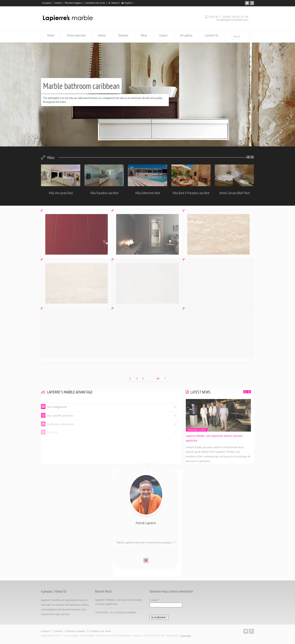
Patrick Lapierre (146, 520)
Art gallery (186, 36)
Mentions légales (73, 3)
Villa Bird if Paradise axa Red (191, 193)
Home (51, 36)
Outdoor (123, 36)
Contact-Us (212, 36)
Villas (144, 36)
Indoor (102, 36)
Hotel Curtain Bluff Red (234, 193)
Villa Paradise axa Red (104, 193)
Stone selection (76, 36)
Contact (58, 3)
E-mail (154, 600)
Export (164, 36)
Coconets (186, 635)
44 (158, 379)
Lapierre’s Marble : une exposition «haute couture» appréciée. (214, 438)
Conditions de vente (95, 3)
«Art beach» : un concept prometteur (116, 612)
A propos (47, 3)
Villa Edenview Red (147, 193)
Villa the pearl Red (61, 193)
